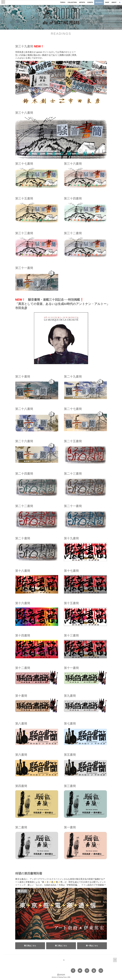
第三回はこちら (30, 946)
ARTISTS (82, 2)
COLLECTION (72, 2)
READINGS (99, 2)
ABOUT (114, 2)
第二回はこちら (61, 946)
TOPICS (63, 2)
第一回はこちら (92, 946)
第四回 (22, 891)
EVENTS (90, 2)
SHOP (107, 2)
